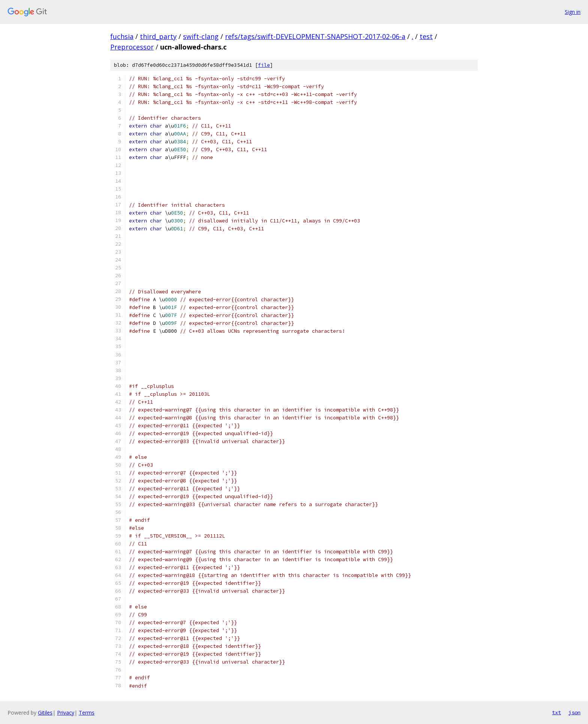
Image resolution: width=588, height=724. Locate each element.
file (264, 65)
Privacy (66, 713)
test (426, 36)
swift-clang (201, 36)
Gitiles (45, 713)
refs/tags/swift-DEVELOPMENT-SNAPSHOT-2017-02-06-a (315, 36)
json (574, 712)
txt (556, 712)
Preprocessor (132, 47)
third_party (158, 36)
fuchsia (122, 36)
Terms (87, 713)
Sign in (573, 12)
